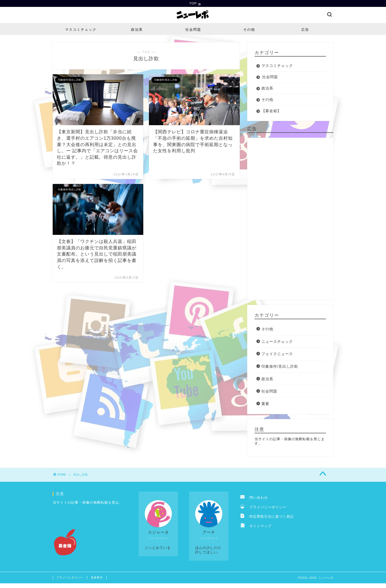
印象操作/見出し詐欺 (280, 367)
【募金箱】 (271, 111)
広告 (305, 30)
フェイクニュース (277, 354)
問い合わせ (254, 498)
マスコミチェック (81, 30)
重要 (265, 404)
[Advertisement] (290, 219)
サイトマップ (256, 527)
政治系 (137, 30)
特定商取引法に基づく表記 (267, 517)
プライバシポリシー (70, 578)
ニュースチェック (277, 342)
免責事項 (97, 578)
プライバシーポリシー (263, 508)
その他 (249, 30)
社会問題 (193, 30)
